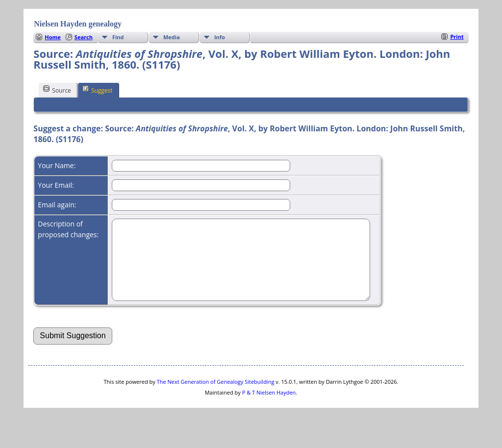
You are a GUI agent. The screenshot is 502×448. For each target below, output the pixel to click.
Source (57, 90)
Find (118, 37)
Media (172, 37)
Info (220, 37)
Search (84, 37)
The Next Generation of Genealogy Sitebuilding (216, 396)
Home (53, 37)
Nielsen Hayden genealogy (78, 24)
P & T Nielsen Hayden (269, 407)
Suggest (98, 90)
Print (457, 37)
